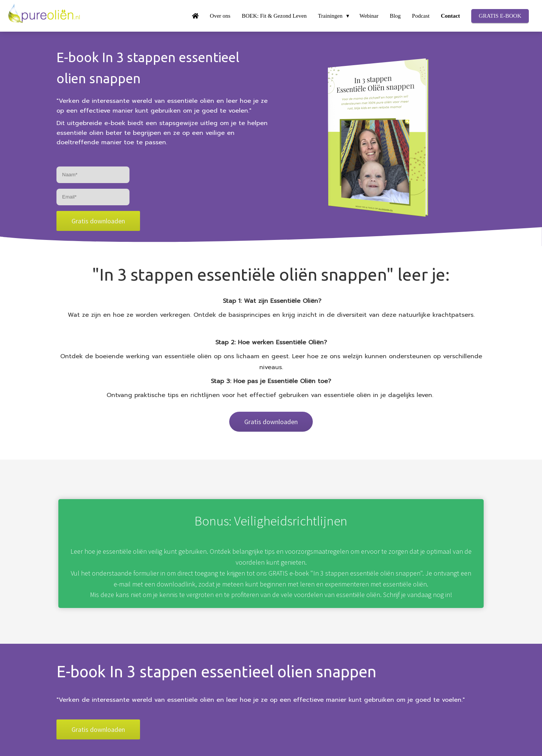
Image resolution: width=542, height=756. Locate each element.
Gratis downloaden (98, 221)
